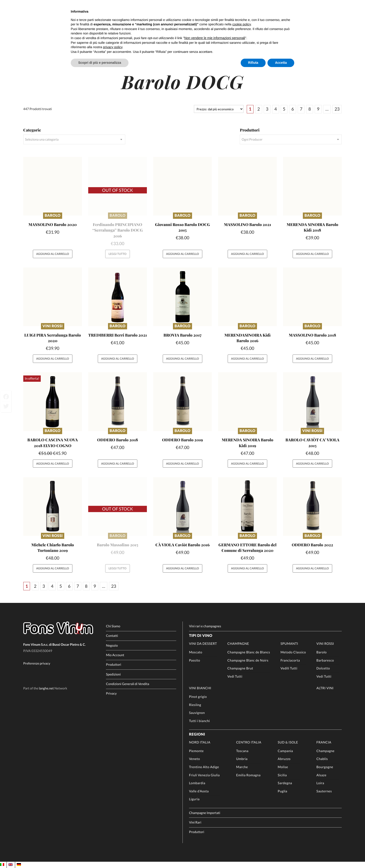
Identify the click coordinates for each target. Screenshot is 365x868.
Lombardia (197, 783)
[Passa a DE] (19, 865)
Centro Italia (249, 742)
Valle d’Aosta (199, 791)
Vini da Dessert (203, 643)
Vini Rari (195, 822)
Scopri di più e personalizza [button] (100, 63)
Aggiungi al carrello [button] (52, 254)
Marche (242, 767)
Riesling (195, 705)
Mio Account (115, 655)
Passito (195, 660)
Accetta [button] (281, 63)
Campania (285, 751)
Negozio (112, 645)
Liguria (194, 799)
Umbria (242, 759)
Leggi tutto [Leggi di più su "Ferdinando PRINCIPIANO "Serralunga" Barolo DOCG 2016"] (118, 254)
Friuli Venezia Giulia (204, 775)
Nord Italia (200, 742)
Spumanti (289, 643)
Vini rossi (52, 326)
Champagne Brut (240, 668)
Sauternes (324, 791)
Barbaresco (325, 660)
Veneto (194, 759)
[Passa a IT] (2, 865)
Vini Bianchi (200, 688)
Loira (320, 783)
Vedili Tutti (289, 668)
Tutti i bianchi (199, 721)
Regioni (197, 734)
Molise (283, 767)
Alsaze (321, 775)
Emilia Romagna (248, 775)
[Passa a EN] (10, 865)
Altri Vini (325, 688)
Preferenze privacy (37, 664)
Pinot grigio (198, 697)
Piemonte (196, 751)
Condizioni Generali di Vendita (127, 684)
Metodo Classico (293, 652)
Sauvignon (197, 713)
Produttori (113, 664)
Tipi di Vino (201, 636)
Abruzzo (284, 759)
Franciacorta (290, 660)
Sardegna (285, 783)
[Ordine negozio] (218, 109)
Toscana (242, 751)
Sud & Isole (288, 742)
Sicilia (282, 775)
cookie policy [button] (242, 24)
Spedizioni (113, 674)
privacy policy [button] (113, 47)
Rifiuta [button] (253, 63)
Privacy (111, 693)
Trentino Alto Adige (204, 767)
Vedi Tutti (235, 676)
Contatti (112, 636)
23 (337, 109)
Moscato (196, 652)
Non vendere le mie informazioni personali (215, 38)
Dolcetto (323, 668)
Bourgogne (325, 767)
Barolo (53, 215)
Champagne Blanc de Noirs (248, 660)
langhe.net (46, 688)
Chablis (322, 759)
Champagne (238, 643)
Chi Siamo (113, 626)
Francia (324, 742)
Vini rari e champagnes (205, 626)
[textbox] (74, 139)
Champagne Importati (205, 813)
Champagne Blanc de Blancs (249, 652)
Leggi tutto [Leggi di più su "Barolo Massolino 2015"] (118, 568)
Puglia (282, 791)
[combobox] (74, 139)
